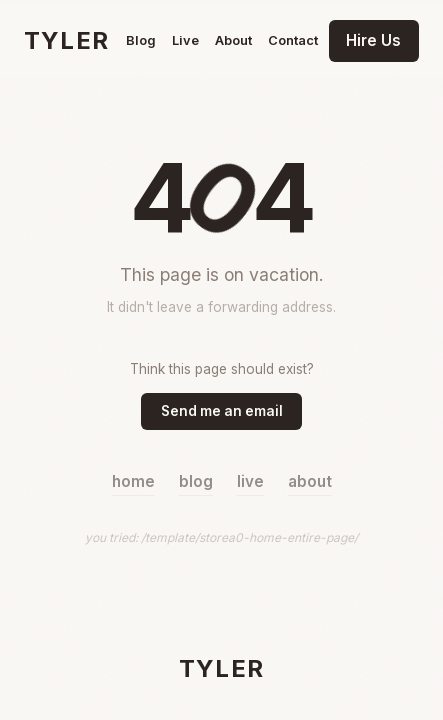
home (133, 481)
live (250, 481)
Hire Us (373, 40)
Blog (141, 40)
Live (185, 40)
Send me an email (222, 411)
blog (196, 481)
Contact (293, 40)
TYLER (66, 40)
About (233, 40)
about (310, 481)
